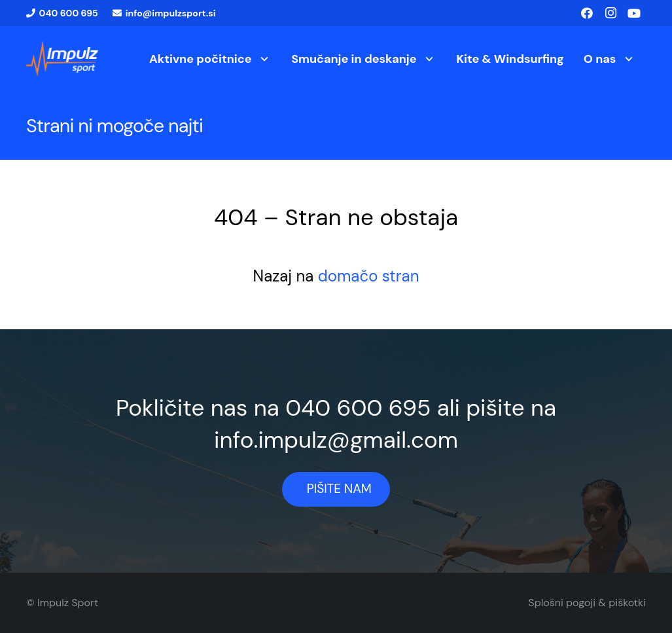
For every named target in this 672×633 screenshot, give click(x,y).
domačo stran (369, 276)
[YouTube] (634, 13)
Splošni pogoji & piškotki (587, 603)
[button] (262, 59)
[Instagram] (610, 13)
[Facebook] (587, 13)
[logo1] (62, 59)
